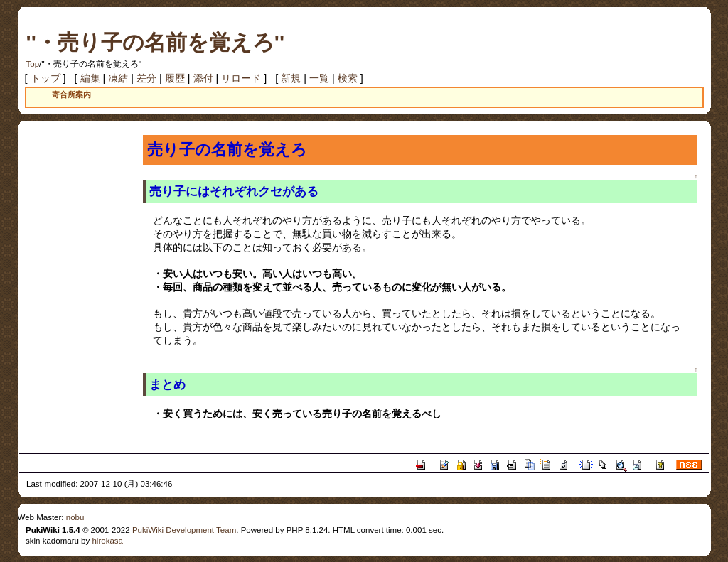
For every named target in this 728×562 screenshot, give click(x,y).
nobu (75, 517)
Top (33, 64)
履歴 (175, 78)
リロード (241, 78)
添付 (203, 78)
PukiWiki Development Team (184, 530)
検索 (348, 78)
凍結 (118, 78)
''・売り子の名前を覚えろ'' (156, 42)
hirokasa (107, 541)
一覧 (319, 78)
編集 (90, 78)
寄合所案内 (71, 94)
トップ (45, 78)
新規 (291, 78)
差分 (146, 78)
